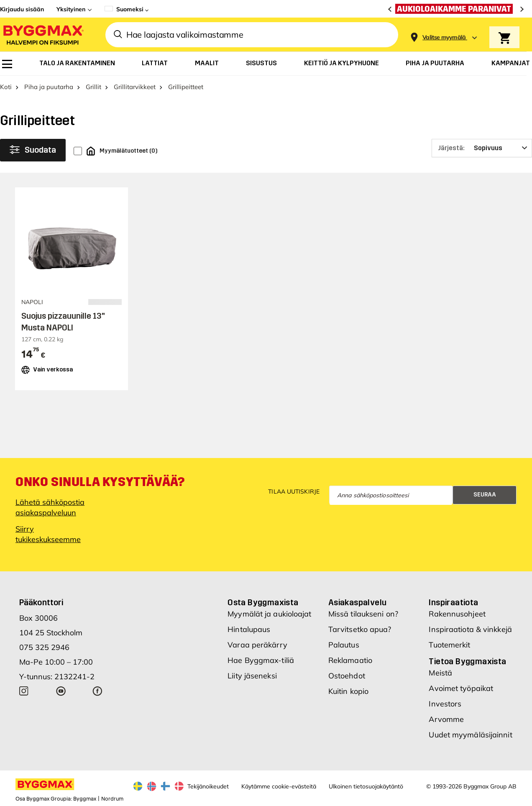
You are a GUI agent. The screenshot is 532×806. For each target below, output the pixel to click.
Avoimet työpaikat (461, 688)
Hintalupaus (249, 629)
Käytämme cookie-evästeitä (279, 786)
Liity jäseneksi (252, 676)
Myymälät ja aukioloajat (269, 614)
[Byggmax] (43, 35)
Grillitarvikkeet (135, 87)
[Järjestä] (482, 148)
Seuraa (485, 495)
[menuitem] (7, 64)
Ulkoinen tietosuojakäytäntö (366, 786)
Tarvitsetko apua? (360, 629)
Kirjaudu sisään (22, 9)
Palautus (344, 645)
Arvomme (446, 719)
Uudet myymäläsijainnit (470, 735)
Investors (445, 704)
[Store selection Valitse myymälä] (444, 37)
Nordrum (112, 799)
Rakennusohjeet (457, 614)
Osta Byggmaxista (263, 602)
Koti (6, 87)
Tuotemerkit (449, 645)
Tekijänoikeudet (208, 786)
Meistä (440, 673)
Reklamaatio (350, 660)
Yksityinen (71, 9)
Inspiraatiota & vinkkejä (470, 629)
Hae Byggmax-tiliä (261, 660)
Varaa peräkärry (257, 645)
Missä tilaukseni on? (363, 614)
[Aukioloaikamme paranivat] (456, 9)
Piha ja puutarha (49, 87)
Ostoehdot (347, 676)
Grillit (93, 87)
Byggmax (85, 799)
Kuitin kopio (348, 691)
